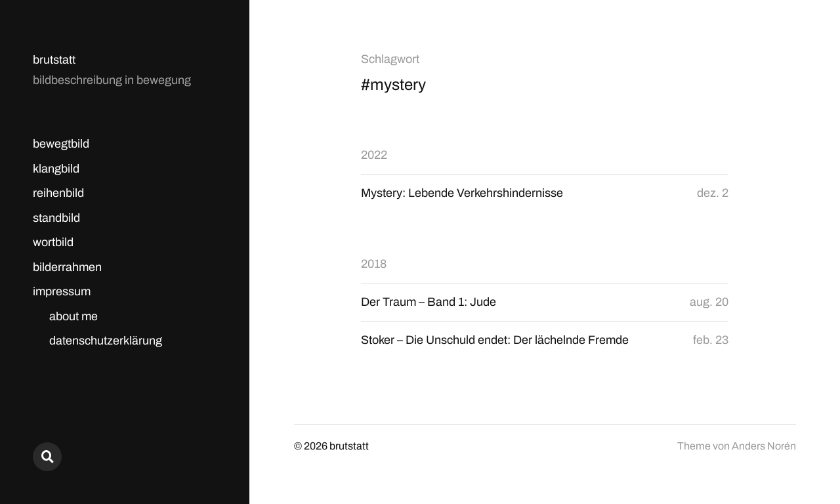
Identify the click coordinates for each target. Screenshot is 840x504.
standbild (56, 218)
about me (73, 316)
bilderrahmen (67, 267)
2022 (374, 155)
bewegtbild (61, 144)
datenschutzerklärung (106, 341)
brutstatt (54, 60)
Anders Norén (764, 446)
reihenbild (58, 193)
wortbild (53, 242)
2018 (374, 264)
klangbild (56, 169)
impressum (62, 291)
